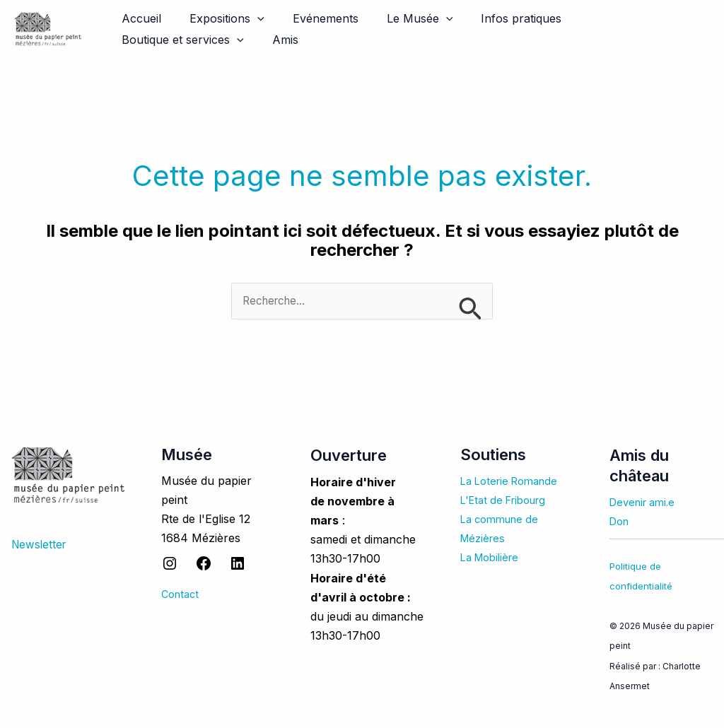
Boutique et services (620, 18)
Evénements (311, 18)
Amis (132, 40)
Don (621, 522)
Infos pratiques (496, 18)
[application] (249, 18)
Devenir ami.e (646, 503)
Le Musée (400, 18)
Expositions (218, 18)
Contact (182, 595)
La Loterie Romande (514, 481)
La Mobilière (493, 558)
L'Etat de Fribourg (508, 500)
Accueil (139, 18)
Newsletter (40, 545)
